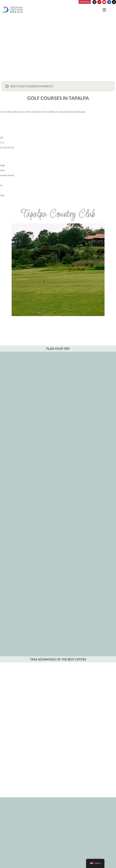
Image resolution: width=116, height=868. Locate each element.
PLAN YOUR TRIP (58, 349)
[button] (58, 87)
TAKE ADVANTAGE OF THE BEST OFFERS (58, 659)
